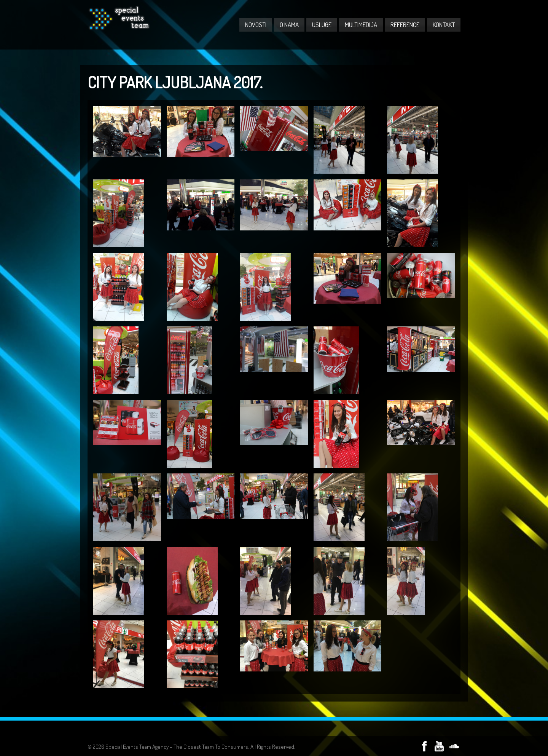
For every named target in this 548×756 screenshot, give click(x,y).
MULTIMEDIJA (361, 25)
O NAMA (289, 25)
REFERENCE (405, 25)
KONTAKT (444, 25)
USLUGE (322, 25)
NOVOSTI (256, 25)
